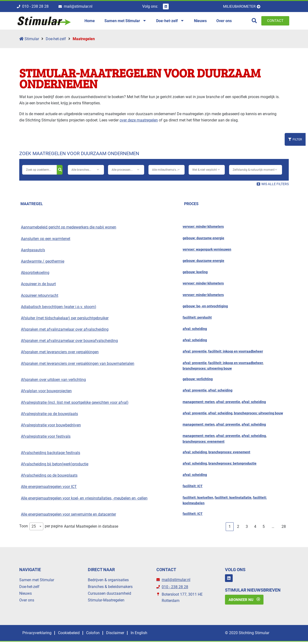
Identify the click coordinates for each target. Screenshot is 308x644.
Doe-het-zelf (56, 41)
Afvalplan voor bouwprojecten (46, 393)
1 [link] (230, 528)
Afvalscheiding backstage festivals (51, 454)
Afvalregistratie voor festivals (46, 438)
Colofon (102, 635)
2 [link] (238, 528)
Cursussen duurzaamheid (109, 595)
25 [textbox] (34, 528)
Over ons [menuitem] (224, 22)
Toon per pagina (41, 528)
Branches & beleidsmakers (110, 588)
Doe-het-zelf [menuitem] (170, 22)
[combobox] (36, 528)
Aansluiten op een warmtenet (46, 240)
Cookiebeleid (74, 635)
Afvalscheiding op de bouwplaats (49, 477)
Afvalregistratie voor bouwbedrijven (51, 427)
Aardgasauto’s (33, 252)
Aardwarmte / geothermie (43, 263)
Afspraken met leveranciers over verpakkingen (60, 354)
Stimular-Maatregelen (106, 602)
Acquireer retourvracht (40, 297)
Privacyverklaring (39, 635)
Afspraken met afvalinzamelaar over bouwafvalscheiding (69, 342)
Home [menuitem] (90, 22)
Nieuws (26, 595)
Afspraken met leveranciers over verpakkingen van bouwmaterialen (78, 365)
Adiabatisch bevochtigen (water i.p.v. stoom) (59, 308)
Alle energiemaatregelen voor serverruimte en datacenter (68, 516)
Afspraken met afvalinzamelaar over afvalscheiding (65, 331)
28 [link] (284, 528)
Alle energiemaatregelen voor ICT (49, 488)
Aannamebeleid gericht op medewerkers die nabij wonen (69, 229)
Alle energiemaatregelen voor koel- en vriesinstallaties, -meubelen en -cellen (84, 500)
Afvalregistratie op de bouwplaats (49, 415)
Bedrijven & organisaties (108, 582)
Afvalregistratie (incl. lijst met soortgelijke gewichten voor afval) (75, 404)
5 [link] (264, 528)
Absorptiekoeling (35, 274)
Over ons (27, 602)
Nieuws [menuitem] (200, 22)
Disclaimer (128, 635)
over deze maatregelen (139, 122)
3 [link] (247, 528)
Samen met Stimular (37, 582)
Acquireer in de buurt (38, 286)
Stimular (29, 41)
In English (155, 635)
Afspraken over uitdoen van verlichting (53, 381)
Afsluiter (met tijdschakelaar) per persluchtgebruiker (65, 320)
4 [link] (255, 528)
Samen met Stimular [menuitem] (125, 22)
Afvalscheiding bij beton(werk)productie (55, 466)
